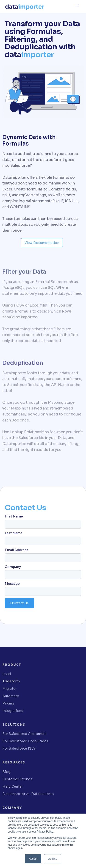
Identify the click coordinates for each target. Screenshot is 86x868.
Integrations (13, 711)
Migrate (9, 689)
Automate (11, 696)
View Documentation (42, 243)
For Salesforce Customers (24, 734)
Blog (6, 772)
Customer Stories (17, 779)
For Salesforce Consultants (25, 741)
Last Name (14, 533)
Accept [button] (33, 859)
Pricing (8, 703)
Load (7, 674)
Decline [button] (53, 859)
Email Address (17, 550)
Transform (11, 681)
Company (13, 567)
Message (12, 584)
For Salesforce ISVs (19, 748)
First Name (14, 516)
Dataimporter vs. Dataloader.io (28, 794)
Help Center (13, 786)
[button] (77, 6)
